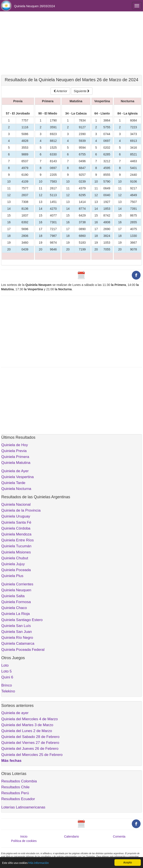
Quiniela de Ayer (15, 471)
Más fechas (11, 761)
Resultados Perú (15, 793)
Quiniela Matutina (16, 463)
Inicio (24, 836)
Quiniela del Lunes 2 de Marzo (27, 731)
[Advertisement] (71, 43)
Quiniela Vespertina (17, 477)
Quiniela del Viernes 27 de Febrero (30, 743)
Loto (5, 665)
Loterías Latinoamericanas (23, 807)
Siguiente (82, 91)
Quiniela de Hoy (15, 445)
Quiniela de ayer (15, 713)
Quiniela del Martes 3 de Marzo (27, 725)
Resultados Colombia (19, 781)
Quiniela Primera (15, 457)
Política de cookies (24, 841)
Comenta (119, 836)
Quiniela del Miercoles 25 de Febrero (32, 755)
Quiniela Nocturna (16, 489)
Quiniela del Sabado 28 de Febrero (30, 737)
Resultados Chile (15, 787)
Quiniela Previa (14, 451)
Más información (39, 863)
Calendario (72, 836)
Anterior (60, 91)
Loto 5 (6, 671)
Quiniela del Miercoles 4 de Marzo (30, 719)
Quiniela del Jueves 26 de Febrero (30, 749)
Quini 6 (7, 677)
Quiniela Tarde (13, 483)
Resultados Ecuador (18, 799)
